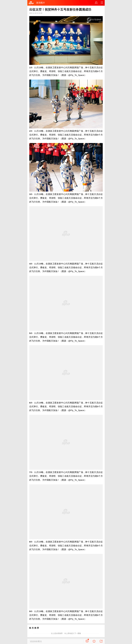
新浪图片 (41, 3)
